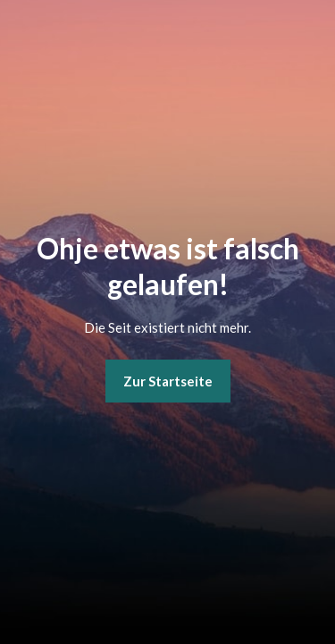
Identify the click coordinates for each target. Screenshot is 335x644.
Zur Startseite (168, 381)
